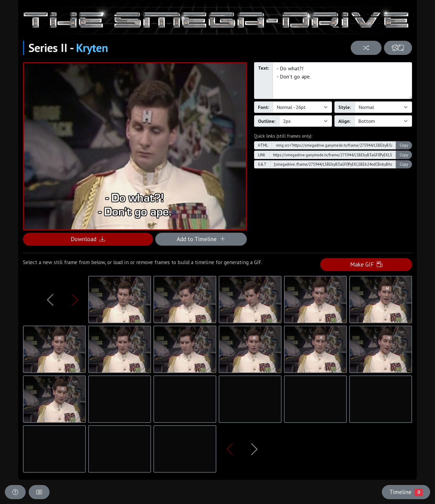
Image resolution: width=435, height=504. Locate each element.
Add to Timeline (201, 239)
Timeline (406, 492)
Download (88, 239)
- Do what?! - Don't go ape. (342, 81)
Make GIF (366, 264)
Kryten (92, 48)
